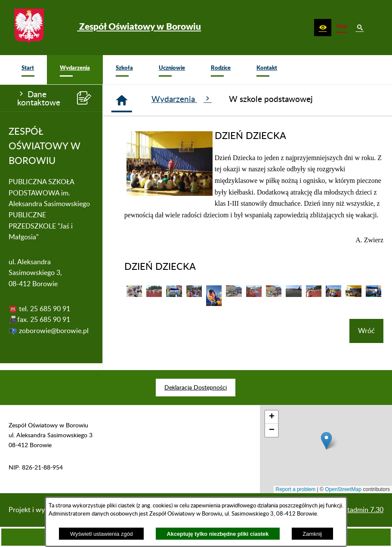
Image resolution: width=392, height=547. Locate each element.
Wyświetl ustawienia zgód (102, 534)
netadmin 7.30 (362, 510)
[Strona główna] (122, 100)
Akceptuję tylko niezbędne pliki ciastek (218, 534)
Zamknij (312, 534)
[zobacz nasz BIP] (341, 28)
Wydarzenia (182, 99)
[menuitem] (28, 70)
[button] (323, 28)
